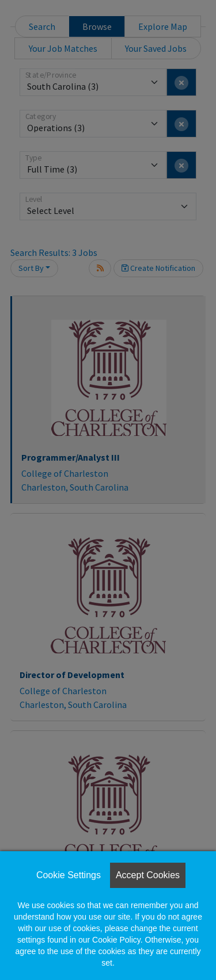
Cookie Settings (69, 875)
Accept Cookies (148, 875)
